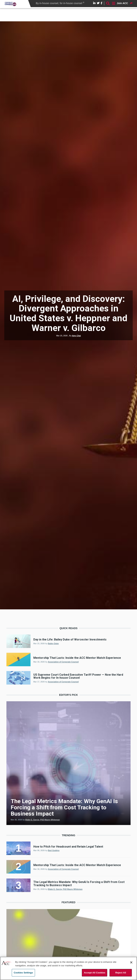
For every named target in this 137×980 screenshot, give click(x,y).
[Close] (131, 962)
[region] (68, 968)
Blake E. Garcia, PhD (58, 889)
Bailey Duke (53, 643)
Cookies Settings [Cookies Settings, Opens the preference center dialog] (23, 973)
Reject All (121, 973)
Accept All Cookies (95, 973)
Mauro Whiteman (75, 889)
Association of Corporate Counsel (63, 662)
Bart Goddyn (54, 850)
